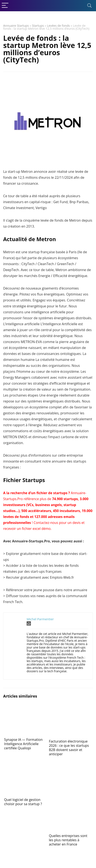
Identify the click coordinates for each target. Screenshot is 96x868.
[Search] (89, 6)
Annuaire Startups (16, 26)
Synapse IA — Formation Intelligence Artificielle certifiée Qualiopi (23, 744)
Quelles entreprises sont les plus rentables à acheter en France (68, 840)
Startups (38, 26)
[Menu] (5, 6)
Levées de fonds (58, 26)
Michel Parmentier (40, 619)
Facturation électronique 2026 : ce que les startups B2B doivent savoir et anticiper (69, 748)
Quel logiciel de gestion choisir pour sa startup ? (23, 802)
